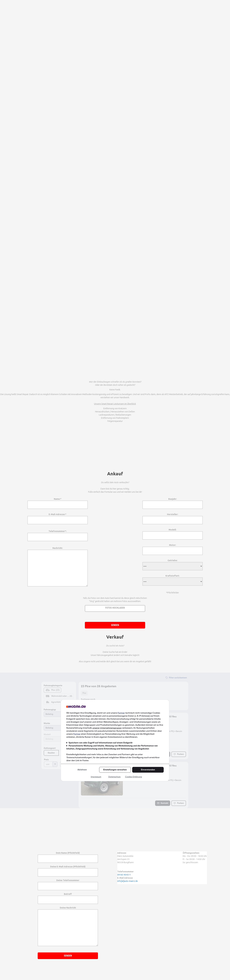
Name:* (58, 502)
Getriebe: (173, 563)
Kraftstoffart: (173, 579)
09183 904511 (124, 875)
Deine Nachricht (68, 927)
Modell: (173, 533)
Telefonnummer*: (58, 534)
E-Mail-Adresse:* (58, 517)
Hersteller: (173, 517)
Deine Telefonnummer (68, 883)
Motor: (173, 548)
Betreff (68, 897)
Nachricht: (58, 567)
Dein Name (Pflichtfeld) (68, 856)
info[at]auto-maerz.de (128, 881)
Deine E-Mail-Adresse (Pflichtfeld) (68, 869)
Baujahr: (173, 502)
